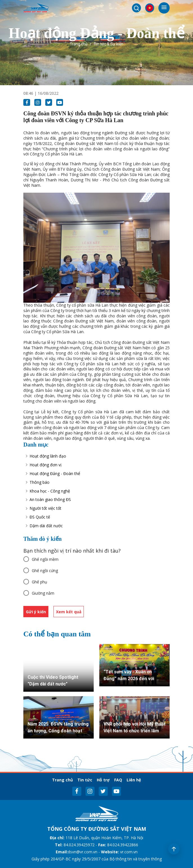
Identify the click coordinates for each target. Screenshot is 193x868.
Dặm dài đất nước (46, 526)
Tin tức (85, 780)
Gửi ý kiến (36, 612)
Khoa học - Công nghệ (50, 491)
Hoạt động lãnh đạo (48, 456)
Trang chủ (79, 44)
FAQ (118, 780)
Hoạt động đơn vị (46, 465)
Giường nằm (43, 593)
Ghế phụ (40, 582)
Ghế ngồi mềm (45, 559)
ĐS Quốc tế (40, 517)
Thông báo (40, 482)
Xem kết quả (69, 612)
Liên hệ (134, 780)
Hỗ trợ (103, 780)
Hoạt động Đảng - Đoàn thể (55, 473)
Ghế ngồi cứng (45, 571)
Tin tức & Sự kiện (108, 44)
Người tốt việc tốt (45, 508)
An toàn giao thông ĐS (50, 499)
